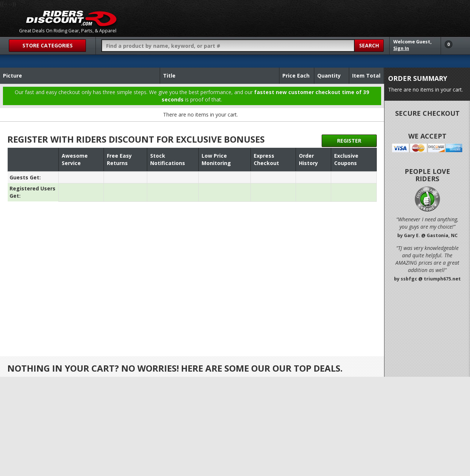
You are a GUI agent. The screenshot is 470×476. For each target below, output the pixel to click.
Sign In (401, 48)
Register (349, 141)
